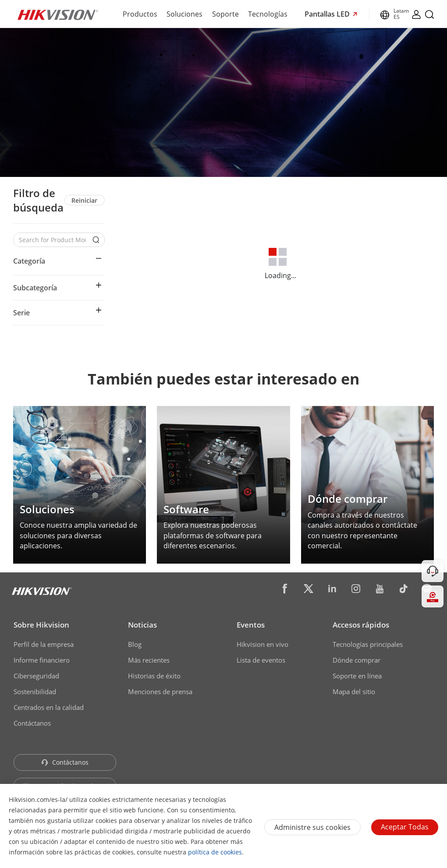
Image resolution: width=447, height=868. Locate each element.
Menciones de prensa (160, 692)
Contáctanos (32, 723)
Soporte (225, 14)
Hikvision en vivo (263, 644)
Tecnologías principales (368, 644)
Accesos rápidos (361, 625)
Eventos (251, 625)
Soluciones (184, 14)
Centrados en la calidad (49, 707)
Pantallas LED (328, 14)
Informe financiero (42, 660)
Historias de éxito (154, 676)
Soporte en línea (357, 676)
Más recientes (149, 660)
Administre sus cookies (312, 827)
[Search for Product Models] (52, 240)
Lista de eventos (261, 660)
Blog (135, 644)
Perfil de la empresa (44, 644)
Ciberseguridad (36, 676)
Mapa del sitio (354, 692)
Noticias (142, 625)
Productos (140, 14)
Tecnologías (268, 14)
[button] (59, 261)
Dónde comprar (357, 660)
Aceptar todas (405, 827)
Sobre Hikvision (41, 625)
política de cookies (215, 852)
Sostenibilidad (35, 692)
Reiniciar (84, 200)
